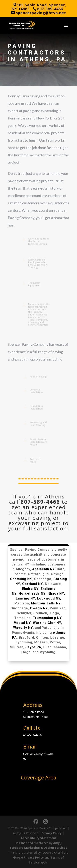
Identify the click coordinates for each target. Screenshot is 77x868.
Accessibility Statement (39, 838)
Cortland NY (33, 584)
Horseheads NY (32, 593)
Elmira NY (30, 589)
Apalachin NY (44, 569)
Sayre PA (33, 647)
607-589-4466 (40, 502)
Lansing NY (25, 598)
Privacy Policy (52, 833)
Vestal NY (22, 623)
